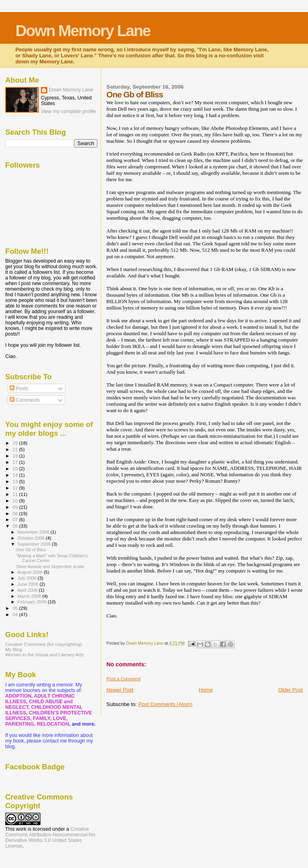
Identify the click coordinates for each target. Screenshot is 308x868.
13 (16, 481)
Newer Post (120, 690)
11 (16, 494)
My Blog (14, 649)
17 (16, 462)
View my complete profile (68, 111)
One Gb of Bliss (31, 550)
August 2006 (31, 572)
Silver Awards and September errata (50, 567)
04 (16, 614)
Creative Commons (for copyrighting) (44, 644)
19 (16, 456)
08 (16, 513)
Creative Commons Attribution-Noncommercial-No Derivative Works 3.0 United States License (50, 838)
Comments (25, 400)
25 (16, 443)
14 (16, 475)
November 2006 (34, 532)
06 (16, 526)
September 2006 (35, 544)
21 (16, 449)
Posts (19, 388)
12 (16, 488)
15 (16, 468)
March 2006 (30, 596)
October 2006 (32, 538)
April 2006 (28, 590)
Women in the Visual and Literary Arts (45, 655)
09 (16, 507)
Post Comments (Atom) (165, 704)
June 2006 (29, 584)
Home (206, 690)
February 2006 (33, 602)
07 (16, 519)
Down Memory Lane (83, 31)
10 (16, 501)
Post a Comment (123, 679)
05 (16, 608)
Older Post (291, 690)
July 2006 (28, 578)
